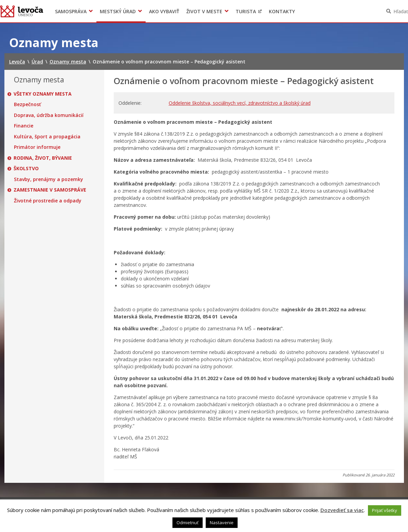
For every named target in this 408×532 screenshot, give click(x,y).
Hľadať (401, 11)
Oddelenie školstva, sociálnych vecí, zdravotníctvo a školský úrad (240, 103)
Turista (246, 11)
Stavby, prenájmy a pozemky (49, 179)
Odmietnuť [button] (188, 523)
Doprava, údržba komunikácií (49, 115)
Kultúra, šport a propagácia (47, 137)
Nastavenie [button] (222, 523)
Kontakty (282, 11)
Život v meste (204, 11)
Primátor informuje (37, 147)
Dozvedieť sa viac (342, 510)
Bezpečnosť (27, 104)
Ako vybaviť (164, 11)
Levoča (22, 11)
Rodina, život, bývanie (43, 158)
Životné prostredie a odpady (48, 201)
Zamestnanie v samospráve (50, 190)
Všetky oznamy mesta (43, 94)
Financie (24, 126)
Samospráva (71, 11)
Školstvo (26, 169)
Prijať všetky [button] (385, 510)
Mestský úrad (118, 11)
